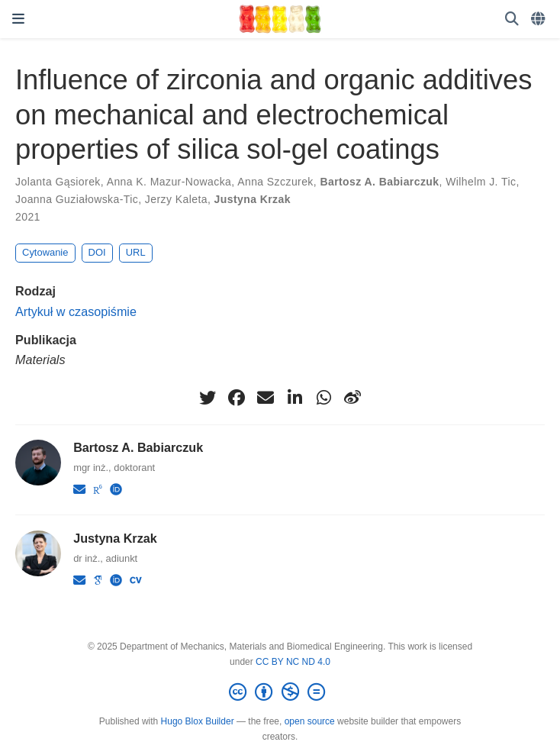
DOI (97, 252)
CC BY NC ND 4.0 (293, 662)
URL (136, 252)
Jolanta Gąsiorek (58, 182)
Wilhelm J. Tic (481, 182)
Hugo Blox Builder (198, 721)
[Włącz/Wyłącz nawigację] (18, 19)
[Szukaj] (512, 19)
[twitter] (208, 398)
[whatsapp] (323, 398)
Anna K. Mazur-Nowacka (169, 182)
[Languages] (539, 19)
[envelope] (266, 398)
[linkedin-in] (294, 398)
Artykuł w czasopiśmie (76, 311)
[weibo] (352, 398)
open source (310, 721)
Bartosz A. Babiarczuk (379, 182)
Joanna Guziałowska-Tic (77, 199)
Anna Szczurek (275, 182)
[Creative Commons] (280, 692)
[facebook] (237, 398)
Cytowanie (45, 252)
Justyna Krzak (253, 199)
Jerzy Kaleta (176, 199)
